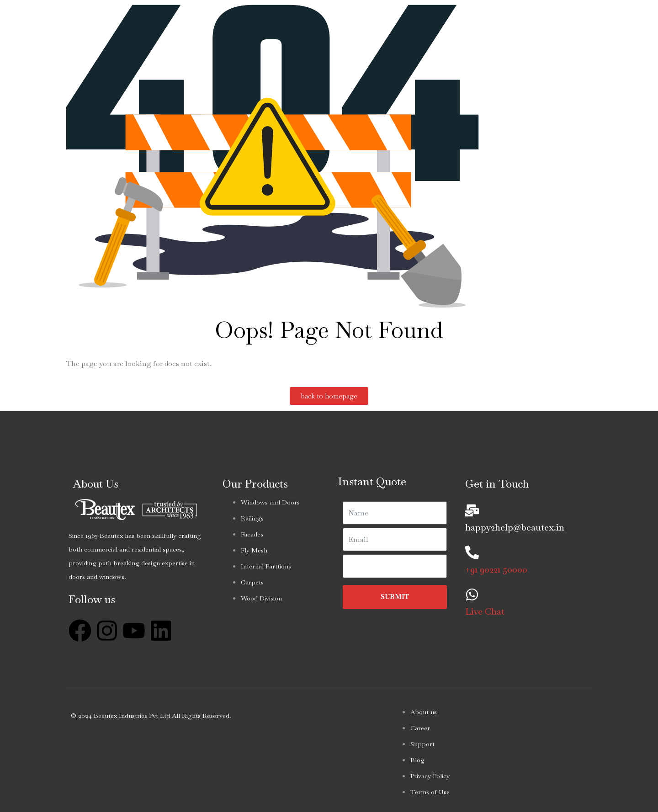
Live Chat (485, 611)
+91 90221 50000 (496, 569)
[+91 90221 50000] (472, 552)
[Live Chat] (472, 594)
